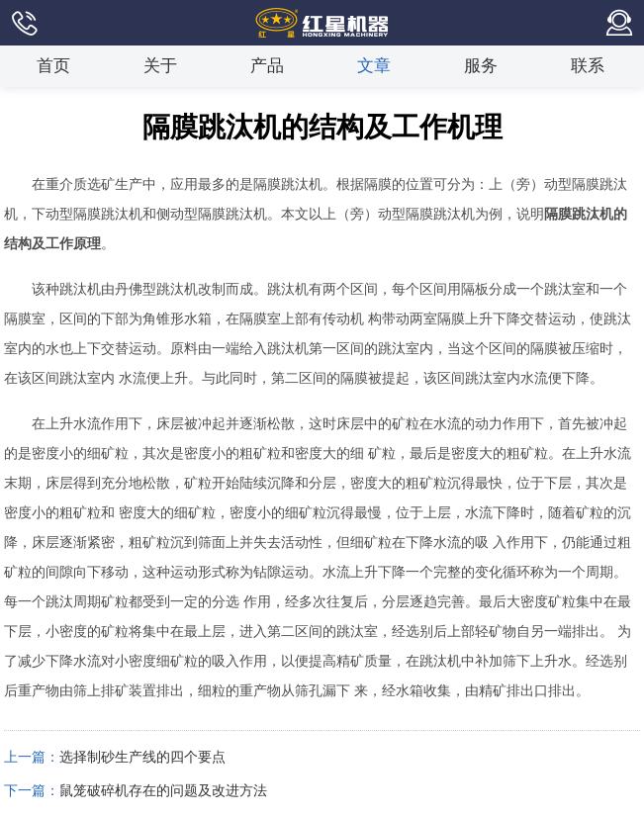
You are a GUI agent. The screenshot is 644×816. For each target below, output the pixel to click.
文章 (374, 66)
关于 (160, 66)
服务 (481, 66)
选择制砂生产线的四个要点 (142, 757)
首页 (53, 66)
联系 (588, 66)
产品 (267, 66)
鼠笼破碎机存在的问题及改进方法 (163, 791)
